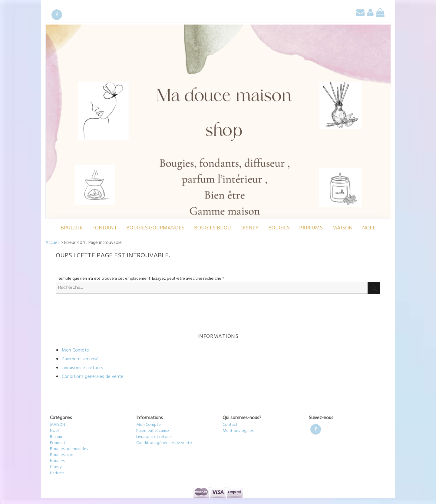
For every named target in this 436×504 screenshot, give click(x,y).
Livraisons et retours (83, 368)
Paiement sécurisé (80, 359)
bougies (279, 228)
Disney (249, 228)
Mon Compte (75, 350)
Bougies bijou (213, 228)
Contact (230, 425)
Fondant (105, 228)
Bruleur (72, 228)
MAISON (343, 228)
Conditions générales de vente (93, 377)
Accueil (52, 243)
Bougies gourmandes (155, 228)
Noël (369, 228)
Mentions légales (238, 431)
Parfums (311, 228)
